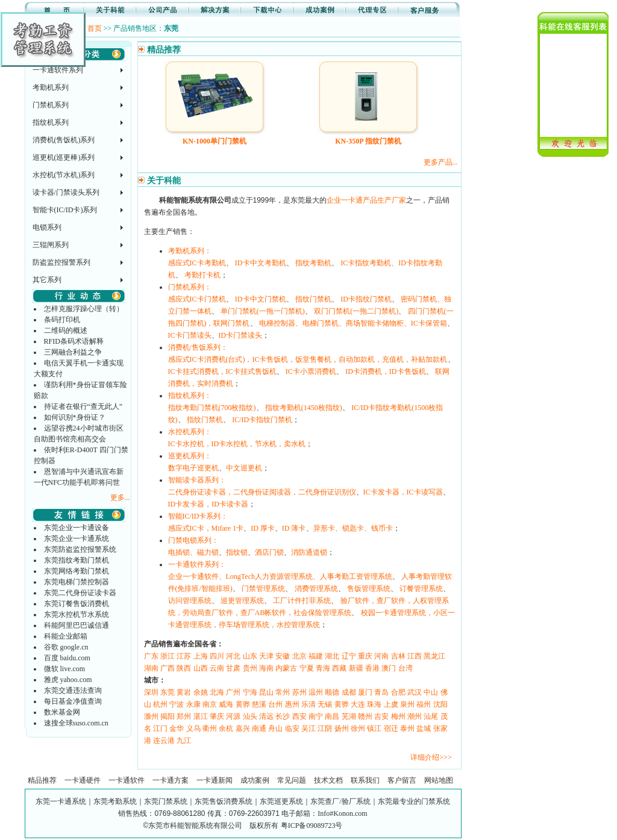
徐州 (358, 728)
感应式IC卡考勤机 (197, 263)
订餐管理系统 (421, 589)
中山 (431, 692)
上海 (201, 656)
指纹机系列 (51, 122)
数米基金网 (62, 712)
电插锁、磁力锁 (193, 552)
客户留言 (402, 780)
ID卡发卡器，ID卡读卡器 (208, 504)
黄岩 (184, 692)
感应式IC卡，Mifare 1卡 (206, 528)
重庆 (365, 656)
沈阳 (440, 704)
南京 (210, 704)
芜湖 (349, 716)
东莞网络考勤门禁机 (77, 571)
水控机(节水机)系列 (64, 175)
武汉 (415, 692)
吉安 (381, 716)
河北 (233, 656)
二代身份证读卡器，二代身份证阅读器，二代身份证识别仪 (262, 492)
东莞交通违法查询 (73, 690)
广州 (233, 692)
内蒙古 (286, 668)
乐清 (308, 704)
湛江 (201, 716)
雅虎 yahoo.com (68, 680)
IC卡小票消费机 (311, 371)
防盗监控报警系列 (61, 262)
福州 (424, 704)
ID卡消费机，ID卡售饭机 (385, 371)
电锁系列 (47, 227)
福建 (316, 656)
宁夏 (307, 668)
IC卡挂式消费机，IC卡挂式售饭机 (222, 371)
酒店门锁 (269, 552)
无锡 (325, 704)
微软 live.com (65, 669)
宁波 (177, 704)
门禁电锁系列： (193, 540)
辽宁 (349, 656)
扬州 (342, 728)
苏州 (299, 692)
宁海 (250, 692)
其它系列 (47, 280)
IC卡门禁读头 (190, 335)
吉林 (398, 656)
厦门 (365, 692)
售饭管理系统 (369, 589)
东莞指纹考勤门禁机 (77, 560)
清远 (266, 716)
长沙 (283, 716)
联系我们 (365, 780)
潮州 (415, 716)
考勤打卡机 (202, 275)
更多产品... (441, 162)
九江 (184, 741)
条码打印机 (62, 320)
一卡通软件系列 (58, 70)
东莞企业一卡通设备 (77, 528)
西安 (299, 716)
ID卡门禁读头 (241, 335)
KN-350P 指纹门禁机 (368, 141)
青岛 (381, 692)
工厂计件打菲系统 (302, 601)
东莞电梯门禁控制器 (77, 582)
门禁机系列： (190, 287)
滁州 (151, 716)
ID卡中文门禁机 (261, 299)
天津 (266, 656)
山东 (250, 656)
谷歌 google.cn (66, 647)
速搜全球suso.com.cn (76, 723)
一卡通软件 (127, 780)
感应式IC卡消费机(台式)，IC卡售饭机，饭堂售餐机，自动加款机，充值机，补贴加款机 (308, 359)
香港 (372, 668)
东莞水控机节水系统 (77, 614)
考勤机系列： (190, 251)
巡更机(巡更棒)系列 (64, 157)
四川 (217, 656)
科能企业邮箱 (66, 636)
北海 (217, 692)
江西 (415, 656)
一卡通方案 (171, 780)
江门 (160, 728)
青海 (323, 668)
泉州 (407, 704)
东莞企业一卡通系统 (77, 538)
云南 (217, 668)
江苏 (184, 656)
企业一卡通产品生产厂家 (366, 200)
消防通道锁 (309, 552)
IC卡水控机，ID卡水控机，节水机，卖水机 (237, 444)
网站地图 (439, 780)
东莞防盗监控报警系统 (80, 549)
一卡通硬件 (83, 780)
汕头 (250, 716)
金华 (177, 728)
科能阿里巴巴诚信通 (77, 625)
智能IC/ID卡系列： (198, 516)
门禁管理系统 (263, 589)
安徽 (283, 656)
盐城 (424, 728)
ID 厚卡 (263, 528)
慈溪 (259, 704)
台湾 (406, 668)
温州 (316, 692)
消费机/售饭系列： (198, 347)
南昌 (332, 716)
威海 (226, 704)
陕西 (184, 668)
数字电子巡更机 (193, 468)
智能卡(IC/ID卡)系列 (65, 210)
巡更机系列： (190, 456)
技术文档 (328, 780)
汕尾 (431, 716)
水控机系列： (190, 432)
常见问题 (292, 780)
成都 (349, 692)
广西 (168, 668)
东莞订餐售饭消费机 (77, 604)
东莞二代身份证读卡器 (80, 593)
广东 (151, 656)
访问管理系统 (190, 601)
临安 (292, 728)
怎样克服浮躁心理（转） (84, 309)
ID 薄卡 (294, 528)
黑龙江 (434, 656)
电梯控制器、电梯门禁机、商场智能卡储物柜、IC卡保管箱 (353, 323)
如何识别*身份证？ (75, 417)
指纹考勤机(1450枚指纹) (304, 408)
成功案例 (255, 780)
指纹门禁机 (313, 299)
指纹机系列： (190, 396)
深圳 (151, 692)
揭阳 (168, 716)
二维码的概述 (66, 330)
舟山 (275, 728)
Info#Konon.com (342, 813)
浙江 (168, 656)
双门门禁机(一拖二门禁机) (356, 311)
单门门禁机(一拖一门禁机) (263, 311)
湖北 (332, 656)
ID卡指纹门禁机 (366, 299)
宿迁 (391, 728)
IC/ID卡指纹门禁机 (262, 420)
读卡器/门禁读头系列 (66, 192)
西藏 (339, 668)
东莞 (168, 692)
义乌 (193, 728)
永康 (193, 704)
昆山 (266, 692)
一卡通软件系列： (197, 564)
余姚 (201, 692)
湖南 (151, 668)
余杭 (226, 728)
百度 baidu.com (67, 658)
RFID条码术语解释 (74, 341)
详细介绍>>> (431, 757)
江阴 (325, 728)
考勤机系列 (51, 87)
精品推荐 (42, 780)
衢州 (210, 728)
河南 (381, 656)
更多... (120, 497)
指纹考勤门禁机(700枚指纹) (212, 408)
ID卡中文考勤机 (261, 263)
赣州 (365, 716)
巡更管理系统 (242, 601)
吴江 (308, 728)
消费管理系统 (316, 589)
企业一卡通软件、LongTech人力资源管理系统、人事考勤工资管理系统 (280, 576)
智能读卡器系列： (197, 480)
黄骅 (243, 704)
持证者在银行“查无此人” (83, 406)
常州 (283, 692)
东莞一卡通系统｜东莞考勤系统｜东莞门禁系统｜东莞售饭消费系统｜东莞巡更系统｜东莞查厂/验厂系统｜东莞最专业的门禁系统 (243, 801)
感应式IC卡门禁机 (197, 299)
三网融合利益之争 (73, 352)
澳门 (389, 668)
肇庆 (217, 716)
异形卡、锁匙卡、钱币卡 (353, 528)
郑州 (184, 716)
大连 (358, 704)
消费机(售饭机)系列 (64, 140)
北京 (299, 656)
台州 (275, 704)
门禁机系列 (51, 105)
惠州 (292, 704)
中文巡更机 (244, 468)
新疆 (356, 668)
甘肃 (233, 668)
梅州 (398, 716)
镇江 (374, 728)
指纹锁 (237, 552)
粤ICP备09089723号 (312, 826)
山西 (201, 668)
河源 (233, 716)
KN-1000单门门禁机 (215, 141)
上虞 (391, 704)
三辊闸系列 (51, 245)
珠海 (374, 704)
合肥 (398, 692)
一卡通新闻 (215, 780)
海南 (266, 668)
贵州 (250, 668)
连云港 (164, 741)
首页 (95, 28)
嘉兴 (243, 728)
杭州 (160, 704)
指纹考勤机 (313, 263)
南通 (259, 728)
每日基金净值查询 (73, 701)
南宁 (316, 716)
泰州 (407, 728)
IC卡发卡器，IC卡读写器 (403, 492)
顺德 (332, 692)
